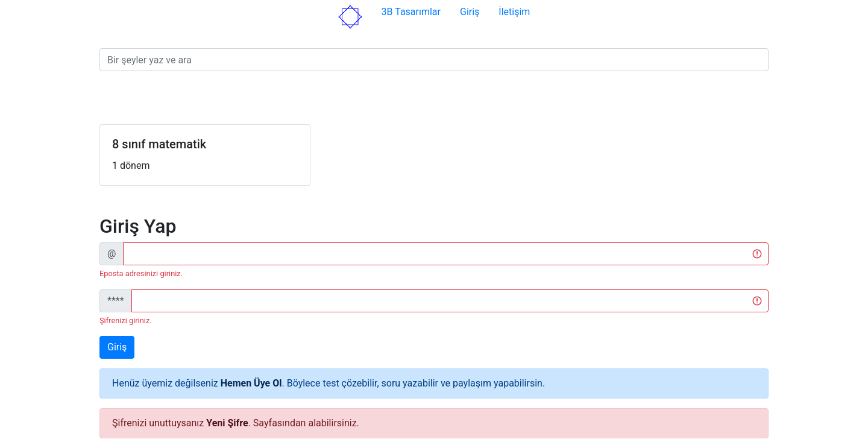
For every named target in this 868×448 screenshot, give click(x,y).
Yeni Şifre (227, 423)
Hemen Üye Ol (251, 383)
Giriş (470, 12)
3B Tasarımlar (411, 12)
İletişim (514, 12)
